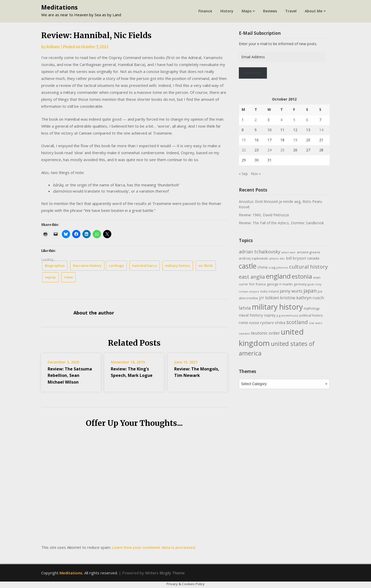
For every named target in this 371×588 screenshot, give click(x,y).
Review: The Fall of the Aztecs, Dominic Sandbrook (281, 223)
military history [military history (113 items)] (277, 307)
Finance (205, 11)
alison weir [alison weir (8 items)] (289, 252)
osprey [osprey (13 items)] (270, 315)
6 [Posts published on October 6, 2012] (307, 120)
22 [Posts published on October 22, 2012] (244, 150)
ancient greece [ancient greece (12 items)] (309, 252)
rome (69, 277)
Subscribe (253, 73)
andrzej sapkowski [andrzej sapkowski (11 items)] (253, 258)
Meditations (59, 7)
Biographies (55, 266)
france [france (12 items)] (261, 284)
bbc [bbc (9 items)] (282, 258)
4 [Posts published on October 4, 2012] (281, 120)
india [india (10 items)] (264, 291)
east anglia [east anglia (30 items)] (252, 277)
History (227, 11)
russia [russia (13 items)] (254, 323)
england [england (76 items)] (278, 276)
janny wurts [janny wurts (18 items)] (291, 291)
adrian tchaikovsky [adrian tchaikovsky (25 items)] (260, 252)
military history (178, 266)
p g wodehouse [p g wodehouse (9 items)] (287, 315)
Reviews (270, 11)
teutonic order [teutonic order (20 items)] (265, 333)
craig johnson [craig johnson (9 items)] (278, 267)
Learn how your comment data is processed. (154, 547)
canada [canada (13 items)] (313, 258)
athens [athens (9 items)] (274, 258)
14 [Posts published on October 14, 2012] (321, 130)
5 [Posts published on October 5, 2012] (294, 120)
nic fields (206, 266)
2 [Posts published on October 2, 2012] (256, 120)
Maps (247, 11)
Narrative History (87, 266)
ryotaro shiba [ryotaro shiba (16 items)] (273, 322)
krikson (53, 47)
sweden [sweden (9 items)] (244, 333)
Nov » (256, 174)
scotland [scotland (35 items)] (297, 322)
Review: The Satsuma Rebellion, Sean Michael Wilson (70, 375)
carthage (116, 266)
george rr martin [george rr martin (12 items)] (280, 284)
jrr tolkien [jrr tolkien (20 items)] (269, 298)
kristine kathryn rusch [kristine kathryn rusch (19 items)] (302, 298)
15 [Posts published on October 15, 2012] (244, 140)
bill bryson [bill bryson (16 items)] (296, 258)
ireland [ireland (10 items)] (274, 291)
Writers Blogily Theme (165, 573)
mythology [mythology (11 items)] (312, 308)
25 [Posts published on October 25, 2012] (282, 150)
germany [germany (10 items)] (300, 284)
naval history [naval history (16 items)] (251, 315)
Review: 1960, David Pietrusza (264, 215)
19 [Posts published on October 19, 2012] (295, 140)
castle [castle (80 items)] (248, 266)
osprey (50, 277)
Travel (291, 11)
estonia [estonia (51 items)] (302, 276)
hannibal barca (145, 266)
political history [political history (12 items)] (311, 315)
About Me (314, 11)
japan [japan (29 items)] (310, 291)
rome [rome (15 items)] (243, 322)
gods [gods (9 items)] (311, 284)
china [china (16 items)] (262, 267)
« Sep (243, 174)
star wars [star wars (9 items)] (316, 323)
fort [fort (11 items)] (252, 284)
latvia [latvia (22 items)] (245, 308)
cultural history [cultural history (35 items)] (308, 267)
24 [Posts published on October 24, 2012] (269, 150)
